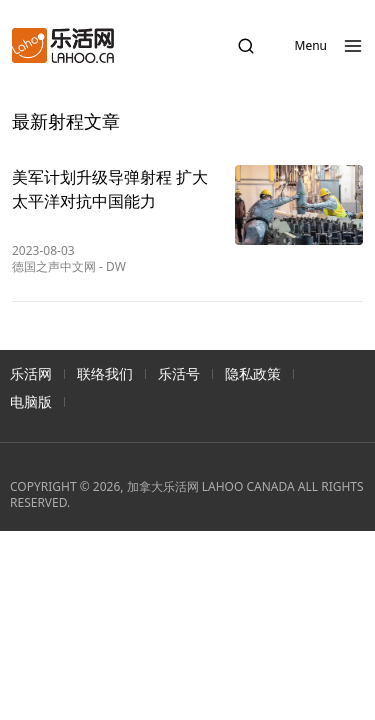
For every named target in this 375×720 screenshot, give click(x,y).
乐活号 (179, 373)
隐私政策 (253, 373)
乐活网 (31, 373)
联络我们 (105, 373)
